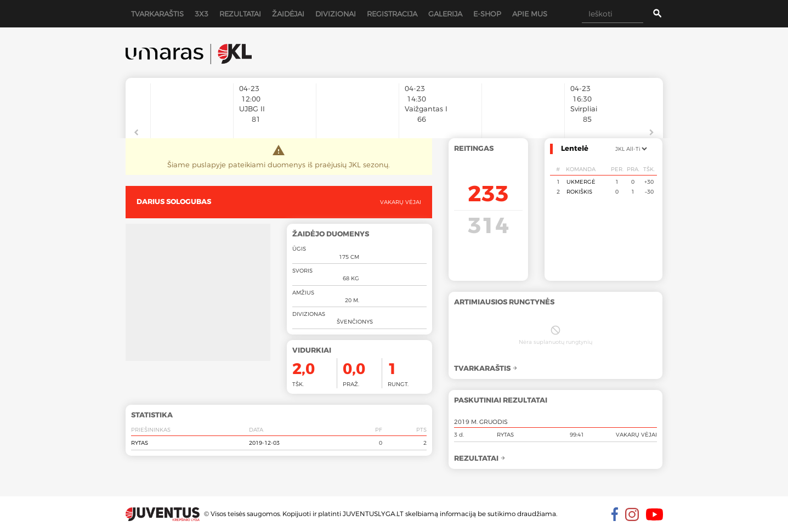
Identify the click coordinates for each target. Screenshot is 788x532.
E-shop (487, 14)
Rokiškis (579, 191)
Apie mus (530, 14)
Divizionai (336, 14)
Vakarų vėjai (401, 202)
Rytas (140, 443)
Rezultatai (240, 14)
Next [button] (652, 133)
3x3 (202, 14)
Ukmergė (581, 182)
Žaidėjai (288, 14)
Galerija (445, 14)
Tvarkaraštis (157, 14)
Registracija (392, 14)
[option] (192, 105)
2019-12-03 (264, 443)
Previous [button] (137, 133)
